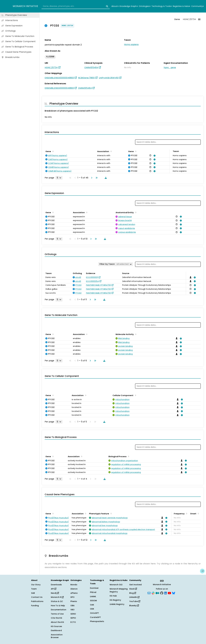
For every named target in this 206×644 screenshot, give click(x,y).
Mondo (74, 585)
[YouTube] (169, 593)
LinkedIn (134, 597)
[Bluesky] (174, 593)
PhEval (93, 592)
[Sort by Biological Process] (128, 456)
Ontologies (145, 6)
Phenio (74, 601)
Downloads (56, 585)
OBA (72, 606)
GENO (73, 614)
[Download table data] (105, 178)
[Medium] (157, 593)
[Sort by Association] (111, 151)
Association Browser (57, 636)
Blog (133, 593)
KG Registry (115, 600)
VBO (72, 610)
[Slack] (153, 593)
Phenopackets (97, 621)
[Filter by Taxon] (116, 264)
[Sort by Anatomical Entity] (135, 212)
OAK (92, 605)
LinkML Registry (117, 604)
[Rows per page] (59, 178)
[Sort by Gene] (53, 151)
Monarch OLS (116, 585)
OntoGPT (94, 613)
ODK (92, 609)
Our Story (36, 585)
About (115, 6)
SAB (33, 593)
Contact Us (37, 597)
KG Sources (56, 626)
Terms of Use (57, 614)
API (54, 589)
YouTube (135, 601)
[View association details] (154, 156)
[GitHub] (162, 593)
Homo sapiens (131, 44)
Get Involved (135, 585)
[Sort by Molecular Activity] (135, 334)
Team (34, 589)
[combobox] (76, 6)
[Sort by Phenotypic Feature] (111, 513)
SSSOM (93, 601)
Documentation (59, 610)
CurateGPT (95, 617)
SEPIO (73, 618)
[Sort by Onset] (198, 513)
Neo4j (55, 593)
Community (197, 6)
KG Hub (113, 596)
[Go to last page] (96, 178)
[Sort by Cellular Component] (135, 395)
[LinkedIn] (166, 593)
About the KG (57, 622)
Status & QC (57, 601)
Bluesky (134, 606)
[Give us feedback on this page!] (202, 571)
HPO (72, 597)
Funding (35, 606)
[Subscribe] (149, 593)
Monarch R (57, 597)
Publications (37, 601)
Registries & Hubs (181, 6)
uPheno (74, 593)
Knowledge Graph (129, 6)
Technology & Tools (162, 6)
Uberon (74, 589)
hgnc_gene (170, 67)
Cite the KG (56, 618)
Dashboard (56, 630)
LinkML (93, 596)
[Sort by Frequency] (186, 513)
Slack (133, 589)
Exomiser (94, 588)
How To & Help (58, 606)
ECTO (73, 622)
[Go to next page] (91, 178)
